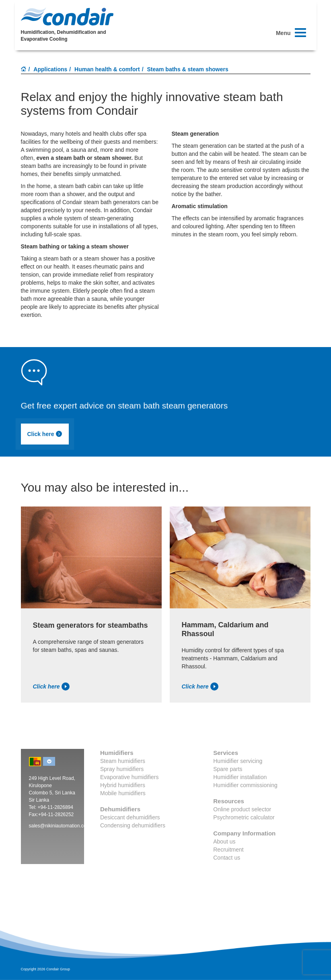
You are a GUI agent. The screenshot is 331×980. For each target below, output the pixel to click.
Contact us (227, 858)
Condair (67, 17)
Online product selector (242, 809)
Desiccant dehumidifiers (130, 817)
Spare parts (228, 769)
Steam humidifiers (123, 761)
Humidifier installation (240, 777)
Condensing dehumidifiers (133, 825)
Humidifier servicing (238, 761)
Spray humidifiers (122, 769)
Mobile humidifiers (123, 793)
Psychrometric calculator (244, 817)
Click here (45, 434)
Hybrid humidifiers (123, 785)
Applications (50, 69)
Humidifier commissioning (245, 785)
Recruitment (228, 850)
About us (224, 841)
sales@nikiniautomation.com (60, 826)
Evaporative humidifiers (130, 777)
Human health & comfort (107, 69)
